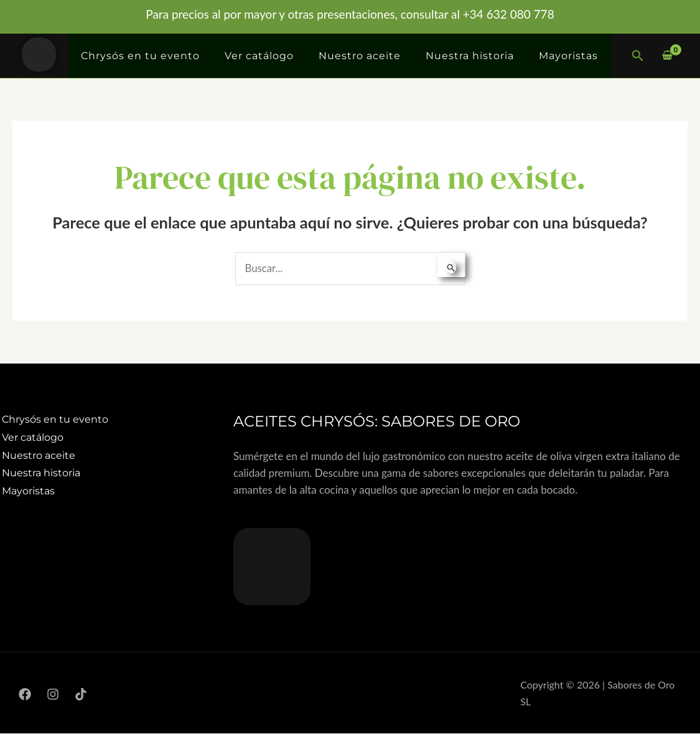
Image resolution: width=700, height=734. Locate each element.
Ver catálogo (31, 437)
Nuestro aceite (37, 455)
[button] (638, 56)
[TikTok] (81, 695)
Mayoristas (26, 490)
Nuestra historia (39, 472)
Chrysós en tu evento (53, 419)
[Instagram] (53, 695)
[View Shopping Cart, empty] (667, 56)
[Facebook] (25, 695)
